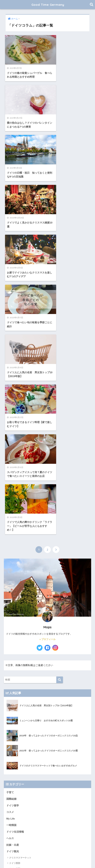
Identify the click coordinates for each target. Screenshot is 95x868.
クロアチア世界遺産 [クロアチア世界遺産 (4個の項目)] (71, 804)
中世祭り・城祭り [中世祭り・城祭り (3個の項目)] (28, 825)
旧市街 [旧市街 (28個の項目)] (12, 836)
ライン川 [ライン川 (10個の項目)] (75, 814)
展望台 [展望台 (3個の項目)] (57, 830)
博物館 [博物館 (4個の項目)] (41, 825)
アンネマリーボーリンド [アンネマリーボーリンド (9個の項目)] (20, 799)
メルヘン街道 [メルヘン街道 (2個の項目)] (49, 814)
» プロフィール (47, 358)
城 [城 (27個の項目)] (79, 825)
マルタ (12, 630)
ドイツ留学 (13, 524)
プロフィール (14, 704)
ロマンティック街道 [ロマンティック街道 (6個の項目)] (36, 820)
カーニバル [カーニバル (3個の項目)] (75, 799)
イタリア (14, 685)
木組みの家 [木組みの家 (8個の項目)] (23, 836)
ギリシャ (14, 641)
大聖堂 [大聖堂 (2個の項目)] (12, 830)
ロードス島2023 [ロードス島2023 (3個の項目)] (54, 820)
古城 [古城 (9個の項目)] (49, 825)
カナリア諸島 (16, 663)
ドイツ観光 (13, 570)
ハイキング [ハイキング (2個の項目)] (63, 809)
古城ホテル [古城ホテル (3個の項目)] (59, 825)
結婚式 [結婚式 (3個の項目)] (34, 836)
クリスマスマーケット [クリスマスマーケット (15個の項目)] (50, 804)
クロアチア (15, 647)
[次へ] (56, 268)
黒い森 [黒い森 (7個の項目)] (12, 841)
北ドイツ (14, 593)
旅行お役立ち (14, 604)
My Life (11, 537)
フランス (14, 635)
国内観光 (11, 691)
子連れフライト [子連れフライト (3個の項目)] (25, 830)
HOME (47, 856)
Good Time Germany (50, 4)
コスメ (10, 530)
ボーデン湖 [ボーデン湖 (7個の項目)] (36, 814)
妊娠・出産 (13, 563)
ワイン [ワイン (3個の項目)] (67, 820)
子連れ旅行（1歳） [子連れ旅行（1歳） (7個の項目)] (43, 830)
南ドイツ (14, 598)
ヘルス (10, 557)
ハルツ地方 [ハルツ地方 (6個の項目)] (75, 809)
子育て (10, 511)
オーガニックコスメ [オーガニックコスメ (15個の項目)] (59, 799)
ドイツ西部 (15, 581)
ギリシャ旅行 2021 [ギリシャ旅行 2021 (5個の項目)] (17, 804)
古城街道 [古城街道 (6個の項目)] (71, 825)
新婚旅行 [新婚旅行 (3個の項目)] (66, 830)
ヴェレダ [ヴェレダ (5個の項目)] (77, 820)
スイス (12, 674)
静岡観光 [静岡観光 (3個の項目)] (73, 836)
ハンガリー (15, 658)
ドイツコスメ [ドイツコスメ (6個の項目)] (33, 809)
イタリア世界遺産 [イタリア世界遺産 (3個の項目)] (40, 799)
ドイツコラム (14, 611)
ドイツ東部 (15, 587)
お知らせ (11, 698)
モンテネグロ (16, 652)
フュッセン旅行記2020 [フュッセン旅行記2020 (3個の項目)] (19, 814)
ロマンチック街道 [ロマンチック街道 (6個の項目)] (17, 820)
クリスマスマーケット (20, 576)
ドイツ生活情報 (15, 550)
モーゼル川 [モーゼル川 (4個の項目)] (63, 814)
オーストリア (16, 680)
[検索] (60, 398)
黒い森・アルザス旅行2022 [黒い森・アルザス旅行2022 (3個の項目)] (30, 841)
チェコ (12, 669)
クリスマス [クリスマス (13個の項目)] (33, 804)
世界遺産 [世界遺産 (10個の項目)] (13, 825)
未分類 (10, 617)
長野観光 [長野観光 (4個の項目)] (62, 836)
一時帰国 (11, 543)
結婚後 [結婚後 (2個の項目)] (43, 836)
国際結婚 (11, 517)
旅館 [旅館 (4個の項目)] (76, 830)
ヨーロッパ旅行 (15, 624)
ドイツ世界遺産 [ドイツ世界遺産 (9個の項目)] (48, 809)
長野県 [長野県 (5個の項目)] (52, 836)
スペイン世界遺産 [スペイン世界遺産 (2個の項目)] (17, 809)
